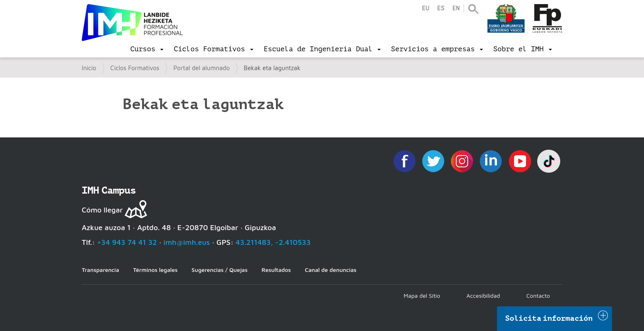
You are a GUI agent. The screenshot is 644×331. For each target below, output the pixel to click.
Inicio (89, 68)
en (456, 8)
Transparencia (100, 270)
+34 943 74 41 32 (127, 242)
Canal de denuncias (331, 270)
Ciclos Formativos (135, 68)
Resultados (276, 270)
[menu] (147, 49)
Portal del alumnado (201, 68)
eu (425, 8)
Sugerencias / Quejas (219, 270)
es (441, 8)
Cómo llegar (102, 210)
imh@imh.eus (187, 242)
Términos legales (155, 270)
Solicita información (549, 318)
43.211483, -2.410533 (273, 242)
